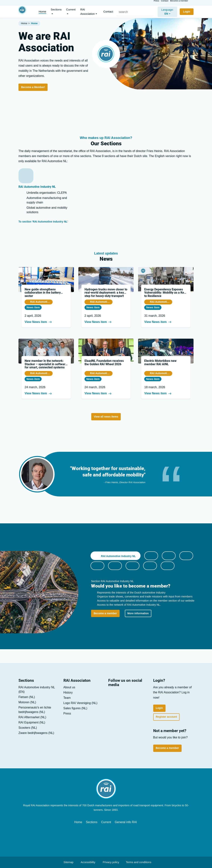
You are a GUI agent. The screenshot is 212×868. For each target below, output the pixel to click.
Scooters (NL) (28, 728)
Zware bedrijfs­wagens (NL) (36, 733)
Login (159, 708)
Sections (92, 822)
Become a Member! (33, 87)
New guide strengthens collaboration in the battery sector (43, 293)
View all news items (106, 417)
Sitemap (67, 862)
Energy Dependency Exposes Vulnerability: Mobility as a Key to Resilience (165, 293)
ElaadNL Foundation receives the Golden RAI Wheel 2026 (104, 362)
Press (156, 2)
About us (69, 687)
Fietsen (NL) (27, 697)
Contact (165, 2)
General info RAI (126, 822)
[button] (57, 12)
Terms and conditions (137, 862)
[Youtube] (123, 695)
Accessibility (88, 862)
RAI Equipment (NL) (32, 722)
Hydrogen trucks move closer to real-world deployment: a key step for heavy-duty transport (106, 293)
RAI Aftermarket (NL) (32, 717)
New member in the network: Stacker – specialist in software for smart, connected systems (46, 364)
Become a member (179, 2)
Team (67, 698)
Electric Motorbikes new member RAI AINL (160, 362)
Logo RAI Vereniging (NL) (80, 703)
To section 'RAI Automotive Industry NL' (46, 222)
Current (106, 822)
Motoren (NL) (27, 702)
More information (138, 613)
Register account (166, 717)
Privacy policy (109, 862)
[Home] (22, 12)
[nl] (166, 12)
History (68, 693)
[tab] (116, 556)
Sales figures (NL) (75, 708)
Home (78, 822)
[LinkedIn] (113, 695)
